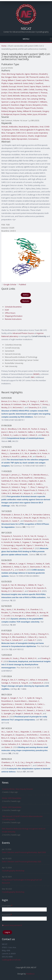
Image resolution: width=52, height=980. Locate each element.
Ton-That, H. (6, 640)
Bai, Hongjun (7, 77)
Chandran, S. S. (36, 609)
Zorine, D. (18, 741)
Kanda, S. (18, 542)
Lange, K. (22, 564)
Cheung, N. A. (43, 634)
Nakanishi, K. (38, 683)
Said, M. (10, 732)
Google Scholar (10, 284)
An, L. (4, 732)
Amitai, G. (18, 567)
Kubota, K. (6, 548)
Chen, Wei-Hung (8, 74)
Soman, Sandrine (9, 89)
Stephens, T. (37, 404)
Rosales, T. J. (7, 612)
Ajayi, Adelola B (16, 83)
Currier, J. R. (6, 490)
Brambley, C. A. (23, 609)
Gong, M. (29, 762)
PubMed (22, 284)
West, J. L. (5, 453)
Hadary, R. (40, 564)
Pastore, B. (16, 683)
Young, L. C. (35, 401)
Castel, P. (16, 521)
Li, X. (35, 741)
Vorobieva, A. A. (40, 744)
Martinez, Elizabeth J (39, 74)
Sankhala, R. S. (8, 481)
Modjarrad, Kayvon (12, 114)
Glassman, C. (34, 701)
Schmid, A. (16, 487)
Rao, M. (18, 481)
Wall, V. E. (44, 401)
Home (4, 46)
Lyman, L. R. (19, 634)
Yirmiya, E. (31, 564)
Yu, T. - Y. (23, 698)
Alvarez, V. (33, 738)
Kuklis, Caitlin (22, 89)
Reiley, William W (24, 111)
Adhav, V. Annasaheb (39, 680)
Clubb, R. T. (32, 640)
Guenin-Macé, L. (21, 701)
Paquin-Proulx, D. (30, 490)
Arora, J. (25, 481)
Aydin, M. (31, 698)
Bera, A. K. (13, 432)
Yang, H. (39, 698)
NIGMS (36, 374)
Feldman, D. (9, 741)
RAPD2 (26, 295)
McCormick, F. (18, 407)
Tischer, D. (35, 429)
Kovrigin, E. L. (20, 616)
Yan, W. (33, 536)
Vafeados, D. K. (14, 744)
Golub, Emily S (29, 83)
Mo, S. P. (29, 515)
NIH (33, 377)
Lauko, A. (17, 435)
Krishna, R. (40, 432)
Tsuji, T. (41, 585)
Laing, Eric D (15, 102)
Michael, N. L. (18, 493)
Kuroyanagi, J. (9, 545)
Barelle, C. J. (41, 456)
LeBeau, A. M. (26, 456)
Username (7, 906)
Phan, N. (24, 658)
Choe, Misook (14, 93)
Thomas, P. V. (27, 475)
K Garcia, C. (41, 710)
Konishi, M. (8, 542)
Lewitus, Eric (44, 77)
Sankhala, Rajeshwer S (30, 93)
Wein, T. (5, 564)
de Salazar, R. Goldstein (11, 404)
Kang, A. (44, 429)
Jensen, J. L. (16, 475)
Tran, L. (17, 732)
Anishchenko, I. (33, 735)
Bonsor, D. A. (7, 401)
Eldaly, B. (35, 612)
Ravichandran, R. (8, 707)
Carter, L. (41, 704)
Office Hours (10, 313)
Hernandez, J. (40, 478)
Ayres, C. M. (11, 609)
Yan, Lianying (32, 99)
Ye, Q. (17, 762)
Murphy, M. (31, 707)
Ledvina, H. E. (39, 762)
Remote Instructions (13, 319)
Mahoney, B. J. (7, 634)
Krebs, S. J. (42, 493)
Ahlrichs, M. (21, 707)
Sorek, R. (22, 570)
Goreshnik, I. (38, 732)
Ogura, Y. (30, 545)
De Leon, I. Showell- (19, 484)
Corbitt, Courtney (36, 89)
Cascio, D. (43, 637)
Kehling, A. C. (24, 680)
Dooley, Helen (26, 114)
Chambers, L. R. (8, 762)
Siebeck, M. (29, 713)
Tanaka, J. (15, 548)
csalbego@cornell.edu (11, 960)
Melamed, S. (8, 567)
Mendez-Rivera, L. (41, 475)
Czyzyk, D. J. (6, 539)
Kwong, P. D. (43, 487)
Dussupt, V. (6, 475)
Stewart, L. (31, 710)
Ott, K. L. (24, 450)
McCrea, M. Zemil (16, 478)
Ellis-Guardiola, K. (19, 637)
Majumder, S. (26, 732)
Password (7, 915)
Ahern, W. (26, 429)
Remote (26, 301)
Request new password (12, 925)
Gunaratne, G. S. (17, 453)
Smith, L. (39, 484)
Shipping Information (14, 316)
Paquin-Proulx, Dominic (34, 108)
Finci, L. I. (16, 401)
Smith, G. (32, 484)
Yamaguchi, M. (38, 542)
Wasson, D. (6, 487)
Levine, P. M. (23, 738)
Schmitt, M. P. (18, 640)
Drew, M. (27, 518)
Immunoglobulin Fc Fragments (32, 130)
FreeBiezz (30, 974)
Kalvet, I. (25, 435)
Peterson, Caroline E (35, 80)
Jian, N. (43, 481)
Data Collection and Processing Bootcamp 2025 (22, 862)
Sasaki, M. (37, 539)
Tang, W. (25, 683)
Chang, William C (8, 80)
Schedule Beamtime (13, 307)
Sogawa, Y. (27, 542)
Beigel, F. (19, 713)
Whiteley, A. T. (10, 765)
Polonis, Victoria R (16, 108)
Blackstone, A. (31, 704)
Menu (26, 39)
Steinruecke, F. (36, 567)
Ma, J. (4, 609)
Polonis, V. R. (44, 490)
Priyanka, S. (33, 450)
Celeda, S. (43, 450)
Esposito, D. (6, 521)
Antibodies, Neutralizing (19, 127)
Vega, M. (35, 518)
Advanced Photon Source (23, 333)
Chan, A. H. (8, 518)
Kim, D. (4, 429)
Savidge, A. (6, 683)
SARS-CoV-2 (21, 133)
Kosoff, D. (16, 456)
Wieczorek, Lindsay (29, 96)
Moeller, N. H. (36, 453)
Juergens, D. (10, 735)
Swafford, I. (29, 478)
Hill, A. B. (46, 567)
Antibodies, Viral (36, 127)
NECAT (26, 28)
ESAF (7, 310)
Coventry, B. (45, 735)
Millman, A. (13, 564)
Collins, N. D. (6, 493)
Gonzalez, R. (7, 658)
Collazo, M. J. (33, 637)
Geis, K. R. (26, 404)
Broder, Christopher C (30, 102)
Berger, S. (5, 698)
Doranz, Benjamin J (34, 105)
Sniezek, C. (20, 704)
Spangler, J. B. (9, 713)
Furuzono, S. (18, 536)
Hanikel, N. (22, 432)
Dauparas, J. (21, 735)
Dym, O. (26, 567)
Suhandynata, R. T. (24, 765)
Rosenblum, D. (7, 701)
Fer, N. (27, 536)
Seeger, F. (14, 698)
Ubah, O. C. (6, 450)
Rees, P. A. (6, 484)
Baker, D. (46, 435)
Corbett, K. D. (42, 765)
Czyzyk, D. (6, 585)
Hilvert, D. (33, 435)
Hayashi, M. (21, 545)
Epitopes (8, 130)
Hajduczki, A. (34, 481)
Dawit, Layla (21, 80)
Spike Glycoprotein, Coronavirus (25, 139)
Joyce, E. (5, 432)
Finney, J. (46, 404)
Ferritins (16, 130)
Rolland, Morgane (9, 111)
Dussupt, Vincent (16, 86)
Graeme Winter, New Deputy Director (17, 789)
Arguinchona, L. (8, 704)
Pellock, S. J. (8, 435)
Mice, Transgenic (8, 133)
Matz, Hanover (19, 77)
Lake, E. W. (16, 450)
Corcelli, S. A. (9, 616)
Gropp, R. (38, 713)
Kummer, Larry (20, 99)
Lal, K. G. (5, 478)
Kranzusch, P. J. (8, 570)
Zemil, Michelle (14, 96)
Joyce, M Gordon (40, 114)
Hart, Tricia (42, 96)
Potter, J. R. (25, 401)
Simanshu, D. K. (35, 407)
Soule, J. (34, 634)
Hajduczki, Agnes (23, 74)
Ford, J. (27, 634)
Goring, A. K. (6, 637)
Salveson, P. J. (27, 744)
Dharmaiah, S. (7, 515)
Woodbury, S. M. (15, 429)
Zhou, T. (34, 487)
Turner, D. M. (31, 588)
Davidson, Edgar (18, 105)
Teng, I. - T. (25, 487)
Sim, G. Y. (14, 680)
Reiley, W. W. (17, 490)
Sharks (31, 136)
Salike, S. (31, 432)
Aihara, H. (7, 456)
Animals (5, 127)
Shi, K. (27, 453)
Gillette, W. (32, 585)
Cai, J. (23, 762)
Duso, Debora (7, 99)
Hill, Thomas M (32, 77)
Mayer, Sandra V (43, 86)
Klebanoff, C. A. (33, 616)
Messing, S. (18, 518)
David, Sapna (29, 86)
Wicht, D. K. (32, 658)
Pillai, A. (42, 738)
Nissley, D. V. (7, 407)
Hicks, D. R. (28, 741)
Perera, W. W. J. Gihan (21, 612)
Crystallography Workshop (13, 871)
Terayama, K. (7, 536)
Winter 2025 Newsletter (12, 798)
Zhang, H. (5, 680)
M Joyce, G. (28, 493)
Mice (48, 130)
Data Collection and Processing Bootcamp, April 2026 (24, 852)
